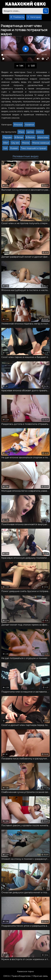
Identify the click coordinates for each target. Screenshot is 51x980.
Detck (40, 132)
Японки (18, 125)
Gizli (5, 148)
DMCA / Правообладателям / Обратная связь (26, 976)
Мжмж (26, 143)
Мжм (21, 132)
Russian (14, 148)
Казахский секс (26, 4)
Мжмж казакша (41, 143)
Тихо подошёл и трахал (34, 148)
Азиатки (30, 125)
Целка (30, 132)
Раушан (7, 137)
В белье (19, 137)
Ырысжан (43, 137)
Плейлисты (17, 17)
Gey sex (15, 143)
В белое (30, 137)
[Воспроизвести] (4, 59)
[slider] (20, 55)
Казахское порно (26, 971)
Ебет (6, 143)
